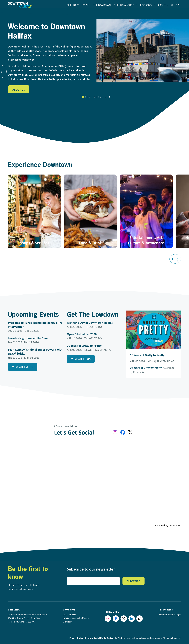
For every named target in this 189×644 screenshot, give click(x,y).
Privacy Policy (76, 638)
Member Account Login (170, 614)
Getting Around (124, 5)
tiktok (140, 619)
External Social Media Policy (99, 638)
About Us (19, 90)
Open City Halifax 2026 (82, 334)
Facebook (116, 619)
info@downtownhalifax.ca (76, 618)
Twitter (124, 619)
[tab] (83, 97)
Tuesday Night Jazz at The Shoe (28, 338)
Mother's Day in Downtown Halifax (90, 323)
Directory (73, 5)
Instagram (108, 619)
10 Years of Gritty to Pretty (84, 345)
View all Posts (81, 359)
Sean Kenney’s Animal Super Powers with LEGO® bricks (35, 351)
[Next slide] (175, 259)
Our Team (68, 622)
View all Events (23, 367)
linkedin (132, 619)
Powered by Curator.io (167, 525)
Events (86, 5)
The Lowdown (102, 5)
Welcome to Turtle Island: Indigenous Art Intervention (35, 325)
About (162, 5)
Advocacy (146, 5)
